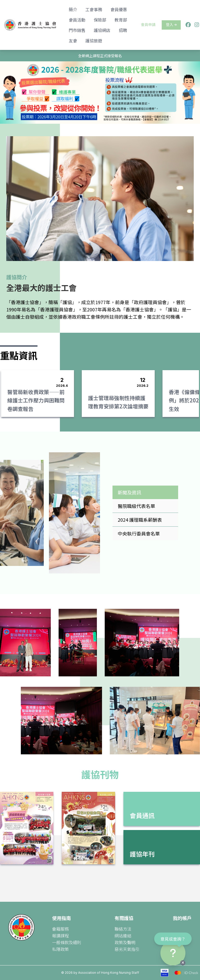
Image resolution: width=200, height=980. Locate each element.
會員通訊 (142, 815)
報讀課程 (60, 936)
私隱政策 (60, 949)
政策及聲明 (125, 942)
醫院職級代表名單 (136, 506)
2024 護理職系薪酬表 (140, 520)
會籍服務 (60, 929)
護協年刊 (142, 854)
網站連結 (123, 936)
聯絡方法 (123, 929)
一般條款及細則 (67, 942)
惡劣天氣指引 (127, 949)
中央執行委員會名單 (139, 533)
